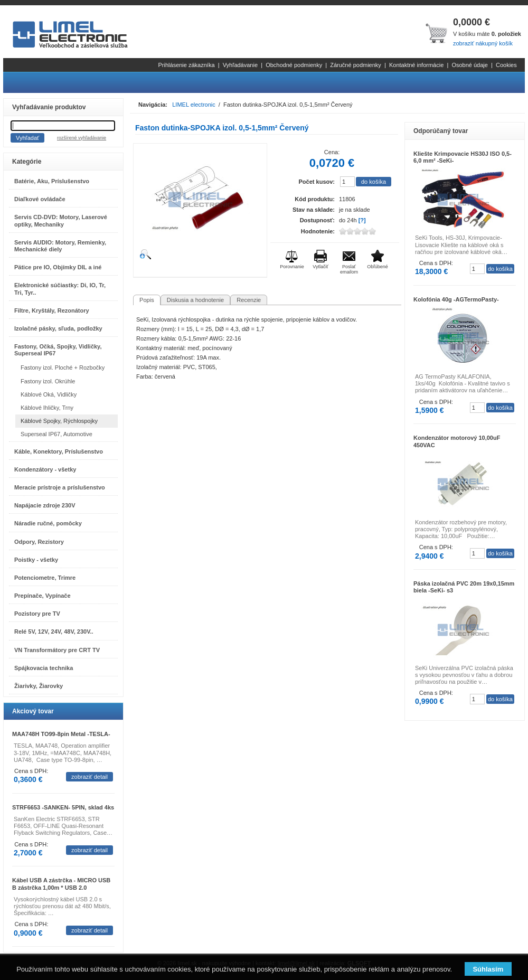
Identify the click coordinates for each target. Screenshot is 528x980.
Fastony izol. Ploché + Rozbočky (63, 368)
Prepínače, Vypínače (43, 596)
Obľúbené (378, 267)
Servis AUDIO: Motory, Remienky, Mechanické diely (60, 246)
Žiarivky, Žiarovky (39, 686)
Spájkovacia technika (44, 668)
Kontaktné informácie (416, 65)
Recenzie (249, 300)
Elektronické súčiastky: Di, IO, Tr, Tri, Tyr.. (60, 289)
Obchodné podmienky (294, 65)
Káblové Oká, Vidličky (49, 394)
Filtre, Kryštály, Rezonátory (52, 310)
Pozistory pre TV (37, 614)
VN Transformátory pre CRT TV (57, 650)
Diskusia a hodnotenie (195, 300)
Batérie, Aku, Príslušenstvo (52, 181)
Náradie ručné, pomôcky (48, 523)
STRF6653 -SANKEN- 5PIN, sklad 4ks (63, 807)
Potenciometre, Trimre (45, 578)
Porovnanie (292, 267)
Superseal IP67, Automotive (56, 434)
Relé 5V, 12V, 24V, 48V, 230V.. (54, 632)
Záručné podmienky (356, 65)
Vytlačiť (320, 267)
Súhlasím (488, 969)
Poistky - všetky (36, 560)
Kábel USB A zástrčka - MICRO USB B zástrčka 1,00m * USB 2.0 (61, 884)
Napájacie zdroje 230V (45, 505)
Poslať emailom (349, 269)
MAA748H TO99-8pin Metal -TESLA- (61, 734)
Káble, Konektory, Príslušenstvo (59, 451)
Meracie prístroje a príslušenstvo (60, 487)
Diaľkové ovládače (40, 199)
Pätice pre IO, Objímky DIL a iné (58, 267)
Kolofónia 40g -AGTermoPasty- (456, 299)
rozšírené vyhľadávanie (82, 138)
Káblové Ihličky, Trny (47, 408)
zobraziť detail (89, 777)
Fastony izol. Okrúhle (48, 381)
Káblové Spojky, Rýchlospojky (59, 421)
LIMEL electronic (194, 105)
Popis (147, 300)
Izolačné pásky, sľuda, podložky (58, 328)
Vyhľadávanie (240, 65)
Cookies (506, 65)
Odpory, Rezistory (39, 542)
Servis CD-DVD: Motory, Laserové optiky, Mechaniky (61, 220)
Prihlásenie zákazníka (187, 65)
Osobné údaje (470, 65)
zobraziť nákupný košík (483, 43)
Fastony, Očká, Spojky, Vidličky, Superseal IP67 (58, 350)
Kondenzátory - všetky (45, 469)
